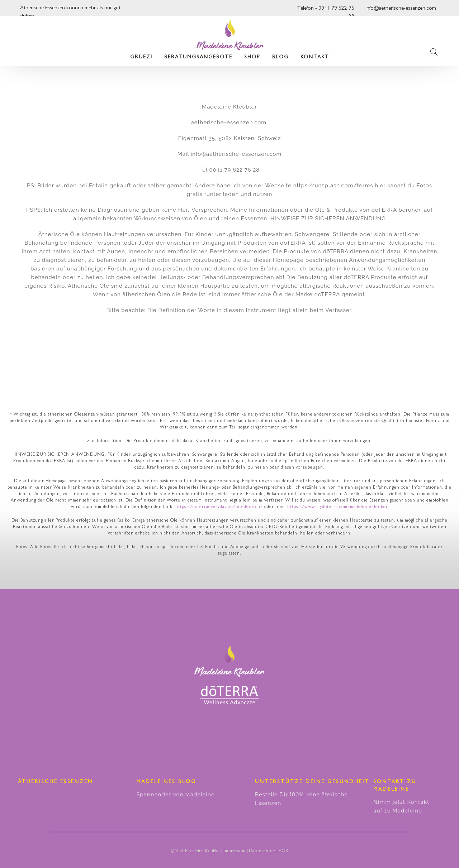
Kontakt (315, 57)
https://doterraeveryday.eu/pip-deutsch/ (219, 507)
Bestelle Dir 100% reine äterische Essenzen (301, 799)
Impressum (235, 852)
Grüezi (141, 57)
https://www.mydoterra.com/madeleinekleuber (338, 507)
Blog (280, 57)
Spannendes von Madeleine (175, 795)
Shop (252, 57)
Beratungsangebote (198, 57)
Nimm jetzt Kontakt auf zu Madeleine (401, 806)
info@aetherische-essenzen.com (401, 9)
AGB (283, 852)
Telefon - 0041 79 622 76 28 (326, 11)
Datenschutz (262, 852)
